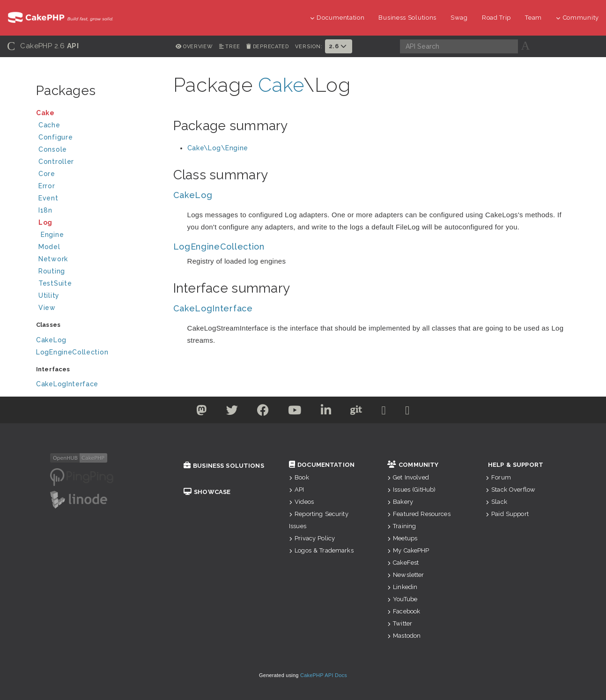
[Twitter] (202, 412)
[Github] (356, 412)
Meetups (402, 538)
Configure (55, 137)
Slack (496, 502)
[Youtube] (295, 412)
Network (98, 260)
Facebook (404, 611)
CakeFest (403, 563)
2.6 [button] (339, 46)
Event (48, 198)
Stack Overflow (510, 490)
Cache (98, 126)
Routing (98, 272)
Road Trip (496, 18)
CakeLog (51, 340)
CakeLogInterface (67, 384)
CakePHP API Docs (324, 675)
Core (47, 174)
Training (402, 526)
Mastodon (404, 636)
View (98, 309)
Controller (98, 163)
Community (577, 18)
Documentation (337, 18)
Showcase (207, 492)
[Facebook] (263, 412)
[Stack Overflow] (407, 412)
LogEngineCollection (72, 352)
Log (98, 224)
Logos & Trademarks (321, 550)
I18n (45, 210)
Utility (49, 295)
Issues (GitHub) (411, 490)
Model (98, 248)
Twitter (400, 623)
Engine (52, 235)
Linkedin (402, 587)
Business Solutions (407, 18)
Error (47, 186)
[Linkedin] (326, 412)
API (297, 490)
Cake (97, 114)
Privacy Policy (312, 538)
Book (299, 477)
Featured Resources (419, 514)
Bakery (400, 502)
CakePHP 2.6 (43, 46)
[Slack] (384, 412)
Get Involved (408, 477)
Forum (498, 477)
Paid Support (507, 514)
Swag (459, 18)
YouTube (402, 599)
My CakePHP (408, 550)
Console (98, 151)
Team (533, 18)
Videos (301, 502)
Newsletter (406, 575)
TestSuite (98, 284)
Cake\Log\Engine (218, 148)
